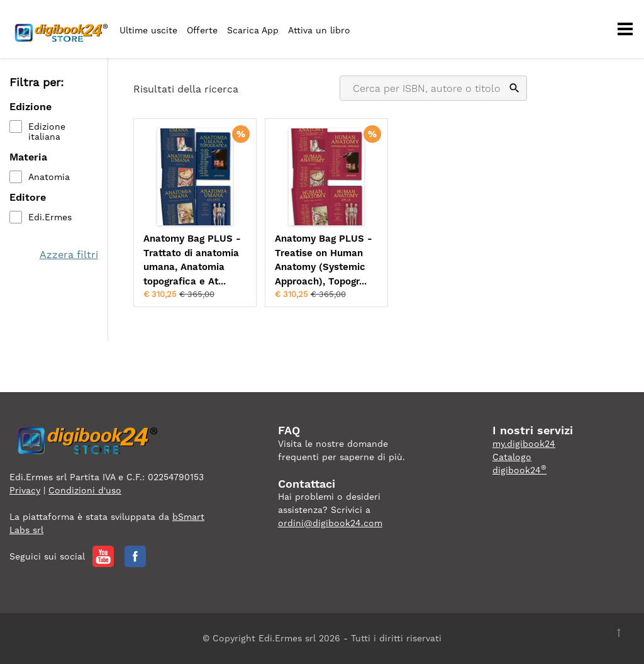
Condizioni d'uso (85, 490)
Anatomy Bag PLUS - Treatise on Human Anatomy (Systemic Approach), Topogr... (324, 260)
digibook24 (519, 470)
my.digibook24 (524, 444)
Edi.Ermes (50, 217)
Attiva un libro (319, 30)
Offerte (202, 30)
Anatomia (49, 177)
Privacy (25, 490)
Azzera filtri (69, 255)
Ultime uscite (148, 30)
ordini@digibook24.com (330, 523)
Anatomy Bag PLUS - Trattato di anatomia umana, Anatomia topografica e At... (192, 260)
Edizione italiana (47, 132)
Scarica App (253, 30)
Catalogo (512, 457)
